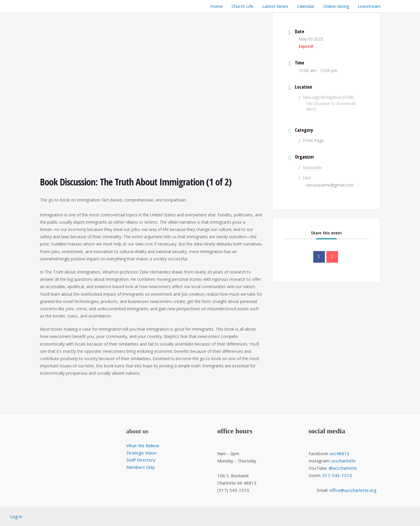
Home (217, 6)
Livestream (369, 6)
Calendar (306, 6)
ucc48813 (340, 453)
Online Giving (336, 6)
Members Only (141, 467)
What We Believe (143, 446)
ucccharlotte (344, 461)
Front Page (311, 140)
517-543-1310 (337, 475)
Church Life (243, 6)
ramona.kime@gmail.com (330, 185)
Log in (16, 516)
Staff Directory (141, 460)
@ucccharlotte (343, 468)
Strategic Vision (142, 453)
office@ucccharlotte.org (353, 490)
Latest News (275, 6)
